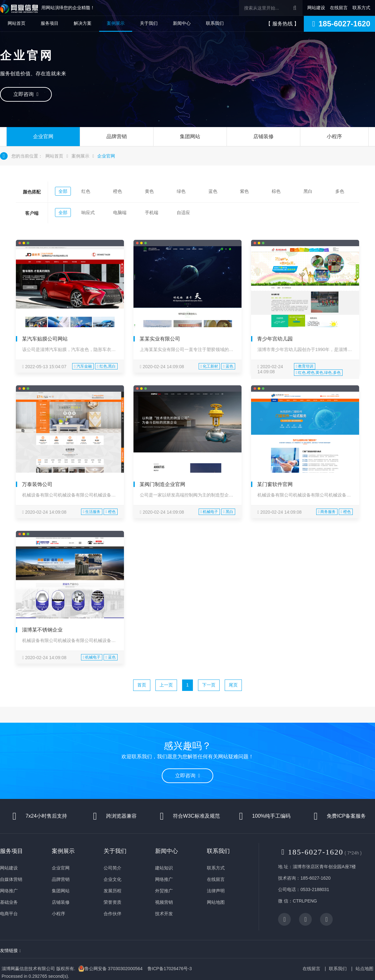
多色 (340, 191)
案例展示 (116, 23)
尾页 (233, 685)
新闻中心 (182, 23)
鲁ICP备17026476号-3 (170, 969)
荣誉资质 (112, 902)
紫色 (244, 191)
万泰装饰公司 (37, 484)
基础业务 (9, 902)
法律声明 (216, 891)
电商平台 (9, 914)
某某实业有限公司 (160, 339)
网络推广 (9, 891)
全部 (63, 191)
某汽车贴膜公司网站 (45, 339)
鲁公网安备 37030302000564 (110, 969)
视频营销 (164, 902)
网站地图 (216, 902)
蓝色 (213, 191)
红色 (86, 191)
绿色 (181, 191)
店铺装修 (263, 136)
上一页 (166, 685)
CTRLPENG (305, 901)
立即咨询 (26, 94)
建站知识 (164, 868)
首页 (142, 685)
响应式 (88, 213)
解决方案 (83, 23)
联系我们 (215, 23)
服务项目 (50, 23)
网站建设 (316, 8)
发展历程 (112, 891)
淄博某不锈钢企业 (42, 630)
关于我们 (149, 23)
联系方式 (361, 8)
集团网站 (190, 136)
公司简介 (112, 868)
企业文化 (112, 879)
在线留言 (339, 8)
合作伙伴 (112, 914)
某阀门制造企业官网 (162, 484)
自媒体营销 (11, 879)
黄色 (149, 191)
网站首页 (17, 23)
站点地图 (365, 969)
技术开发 (164, 914)
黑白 (308, 191)
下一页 (209, 685)
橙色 (118, 191)
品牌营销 (117, 136)
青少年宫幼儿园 (275, 339)
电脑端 (120, 213)
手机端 (152, 213)
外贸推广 (164, 891)
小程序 (334, 136)
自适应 (183, 213)
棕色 (276, 191)
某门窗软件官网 (275, 484)
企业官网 (43, 136)
